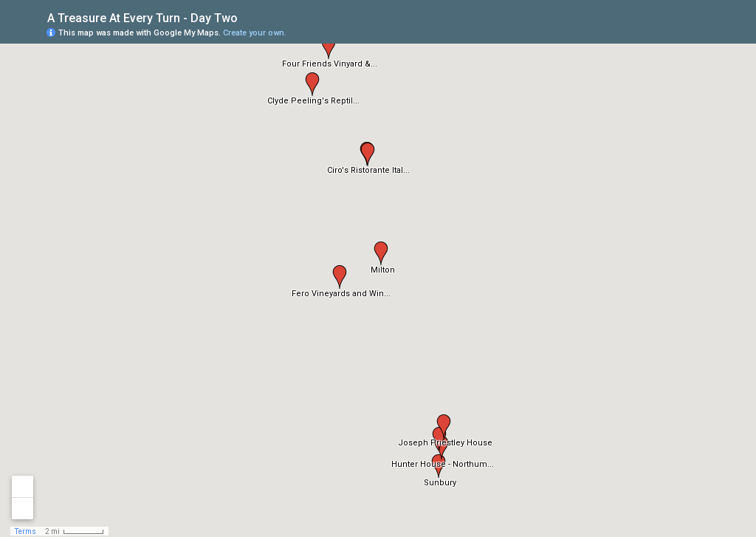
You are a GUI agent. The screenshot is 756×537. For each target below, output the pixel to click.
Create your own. (255, 33)
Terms (25, 531)
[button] (439, 466)
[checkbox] (249, 17)
